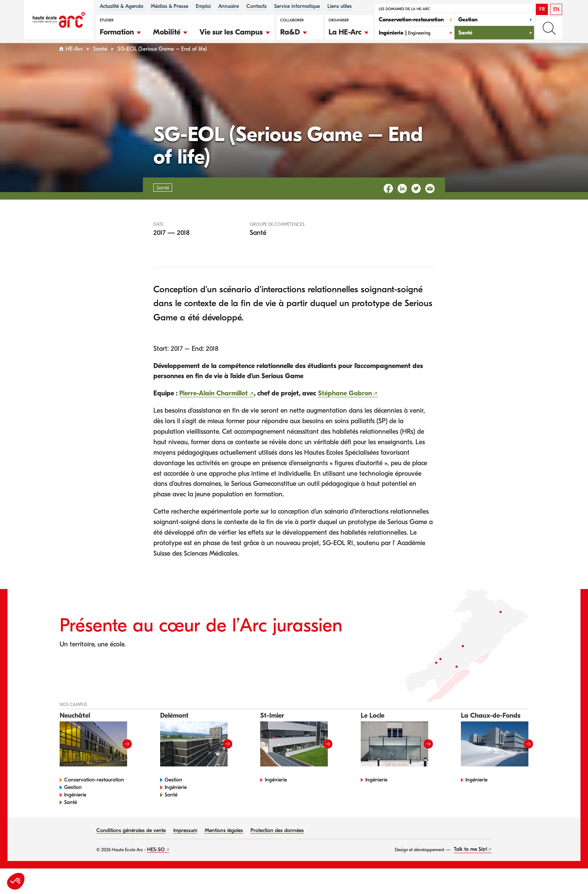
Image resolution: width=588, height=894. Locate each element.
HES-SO (156, 864)
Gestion (73, 802)
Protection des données (277, 845)
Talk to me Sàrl (470, 864)
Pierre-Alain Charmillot (214, 408)
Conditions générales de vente (131, 845)
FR (542, 9)
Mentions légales (224, 845)
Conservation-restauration (94, 794)
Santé (100, 63)
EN (556, 9)
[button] (121, 31)
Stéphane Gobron (345, 408)
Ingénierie (75, 809)
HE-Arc (74, 63)
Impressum (185, 845)
